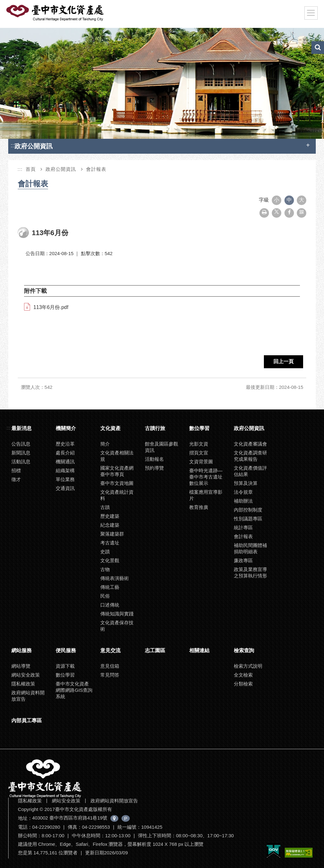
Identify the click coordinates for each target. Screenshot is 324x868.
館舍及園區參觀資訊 (162, 447)
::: (13, 145)
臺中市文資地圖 (117, 483)
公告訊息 (21, 444)
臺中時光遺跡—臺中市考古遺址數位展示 (206, 477)
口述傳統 (110, 605)
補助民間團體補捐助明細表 (250, 548)
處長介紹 (65, 453)
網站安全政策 (26, 675)
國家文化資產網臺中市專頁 (117, 471)
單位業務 (65, 479)
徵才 (16, 479)
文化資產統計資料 (117, 495)
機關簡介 (66, 428)
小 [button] (277, 200)
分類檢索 (243, 684)
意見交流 (110, 650)
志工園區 (155, 650)
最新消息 (22, 428)
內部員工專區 (27, 720)
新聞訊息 (21, 453)
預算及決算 (246, 483)
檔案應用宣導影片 (206, 495)
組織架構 (65, 470)
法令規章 (243, 492)
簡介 (105, 444)
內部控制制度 (248, 510)
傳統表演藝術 (115, 578)
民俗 (105, 596)
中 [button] (289, 200)
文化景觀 (110, 560)
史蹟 (105, 552)
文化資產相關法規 (117, 456)
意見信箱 (110, 666)
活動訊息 (21, 462)
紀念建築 (110, 525)
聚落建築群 (112, 534)
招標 (16, 470)
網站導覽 (21, 666)
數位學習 (199, 428)
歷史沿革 (65, 444)
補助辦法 (243, 501)
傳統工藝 (110, 587)
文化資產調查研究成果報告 (250, 456)
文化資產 (110, 428)
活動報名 (154, 459)
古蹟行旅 (155, 428)
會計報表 (96, 169)
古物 (105, 569)
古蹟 (105, 507)
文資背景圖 (201, 462)
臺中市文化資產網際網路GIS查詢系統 (74, 690)
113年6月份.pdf (51, 307)
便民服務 (66, 650)
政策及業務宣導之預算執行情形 (250, 572)
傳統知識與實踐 (117, 614)
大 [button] (302, 200)
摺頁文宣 (199, 453)
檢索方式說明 (248, 666)
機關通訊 (65, 462)
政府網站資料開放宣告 (28, 696)
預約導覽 (154, 468)
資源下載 (65, 666)
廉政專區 (243, 560)
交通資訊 (65, 488)
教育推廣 (199, 507)
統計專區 (243, 527)
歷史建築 (110, 516)
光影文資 (199, 444)
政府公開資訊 (61, 169)
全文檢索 (243, 675)
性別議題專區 (248, 519)
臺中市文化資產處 (56, 13)
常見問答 (110, 675)
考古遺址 (110, 543)
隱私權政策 (23, 684)
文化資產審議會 (250, 444)
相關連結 (199, 650)
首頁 (31, 169)
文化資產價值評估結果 (250, 471)
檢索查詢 (244, 650)
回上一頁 (283, 361)
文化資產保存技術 (117, 626)
